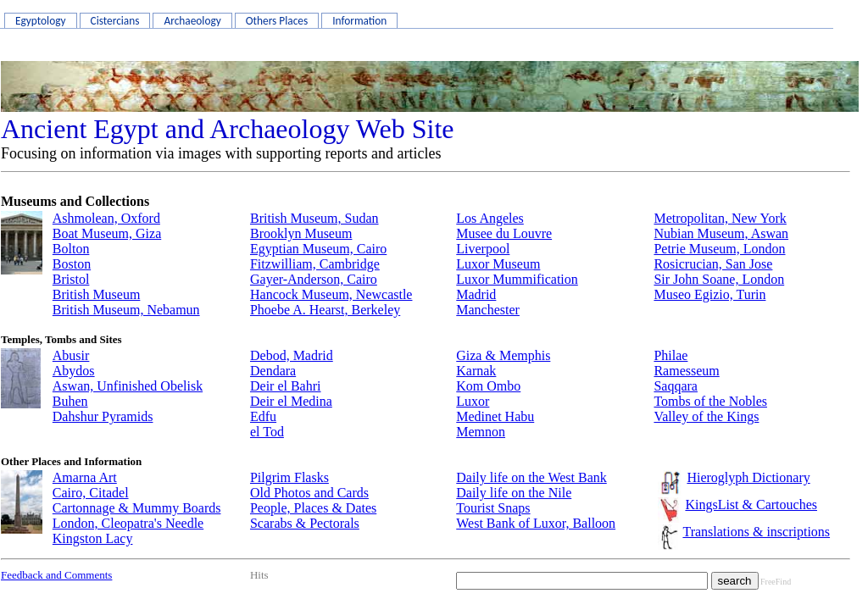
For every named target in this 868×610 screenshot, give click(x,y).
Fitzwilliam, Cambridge (315, 264)
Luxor (473, 401)
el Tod (267, 432)
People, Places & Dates (313, 508)
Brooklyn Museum (301, 233)
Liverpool (483, 249)
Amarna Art (85, 477)
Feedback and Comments (56, 575)
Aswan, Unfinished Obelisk (128, 386)
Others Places (277, 21)
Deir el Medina (291, 401)
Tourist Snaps (493, 508)
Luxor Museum (498, 264)
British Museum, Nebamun (126, 310)
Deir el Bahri (286, 386)
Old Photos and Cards (309, 493)
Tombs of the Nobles (710, 401)
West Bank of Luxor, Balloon (536, 523)
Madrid (476, 294)
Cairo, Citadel (91, 493)
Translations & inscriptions (756, 532)
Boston (72, 264)
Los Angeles (490, 218)
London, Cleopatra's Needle (128, 523)
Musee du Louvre (504, 233)
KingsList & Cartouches (751, 505)
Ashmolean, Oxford (106, 218)
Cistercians (115, 21)
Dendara (273, 371)
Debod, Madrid (292, 355)
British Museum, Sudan (314, 218)
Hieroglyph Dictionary (748, 477)
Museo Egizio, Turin (709, 294)
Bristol (71, 279)
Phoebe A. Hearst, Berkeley (325, 310)
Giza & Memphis (503, 355)
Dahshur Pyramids (103, 416)
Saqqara (676, 386)
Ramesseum (686, 371)
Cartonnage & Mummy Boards (137, 508)
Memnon (481, 432)
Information (359, 21)
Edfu (263, 416)
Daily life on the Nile (514, 493)
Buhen (70, 401)
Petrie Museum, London (719, 249)
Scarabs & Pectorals (305, 523)
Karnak (476, 371)
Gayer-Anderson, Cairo (314, 279)
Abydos (74, 371)
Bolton (71, 249)
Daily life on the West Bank (531, 477)
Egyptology (41, 21)
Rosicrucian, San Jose (713, 264)
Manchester (488, 310)
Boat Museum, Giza (107, 233)
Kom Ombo (488, 386)
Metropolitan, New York (720, 218)
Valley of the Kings (706, 416)
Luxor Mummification (517, 279)
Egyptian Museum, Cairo (318, 249)
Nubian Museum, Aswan (721, 233)
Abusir (71, 355)
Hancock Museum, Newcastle (331, 294)
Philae (670, 355)
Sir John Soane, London (719, 279)
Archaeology (192, 21)
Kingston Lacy (93, 538)
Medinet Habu (495, 416)
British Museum (97, 294)
